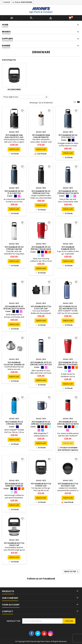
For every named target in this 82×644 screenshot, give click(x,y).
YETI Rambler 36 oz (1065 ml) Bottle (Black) (41, 193)
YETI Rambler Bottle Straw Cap (41, 485)
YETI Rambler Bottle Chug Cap (14, 544)
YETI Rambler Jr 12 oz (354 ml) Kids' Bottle (41, 364)
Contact (7, 2)
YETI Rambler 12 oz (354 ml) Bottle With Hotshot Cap (68, 424)
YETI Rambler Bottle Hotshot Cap (68, 485)
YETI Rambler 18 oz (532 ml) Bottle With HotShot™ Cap (14, 309)
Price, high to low (26, 97)
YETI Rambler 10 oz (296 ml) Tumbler (14, 485)
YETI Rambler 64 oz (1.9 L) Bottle (68, 136)
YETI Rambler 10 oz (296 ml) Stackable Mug (41, 424)
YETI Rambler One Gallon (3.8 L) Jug (14, 136)
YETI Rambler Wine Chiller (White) (41, 136)
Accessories (14, 89)
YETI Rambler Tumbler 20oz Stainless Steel (68, 249)
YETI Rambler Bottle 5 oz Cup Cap (41, 308)
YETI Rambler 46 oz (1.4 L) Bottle (14, 192)
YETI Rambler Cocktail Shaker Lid (14, 364)
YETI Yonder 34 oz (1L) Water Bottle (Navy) (68, 309)
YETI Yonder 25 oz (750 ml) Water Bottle (14, 424)
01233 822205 (26, 2)
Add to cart (14, 149)
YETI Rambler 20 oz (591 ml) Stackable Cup (68, 365)
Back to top (72, 572)
